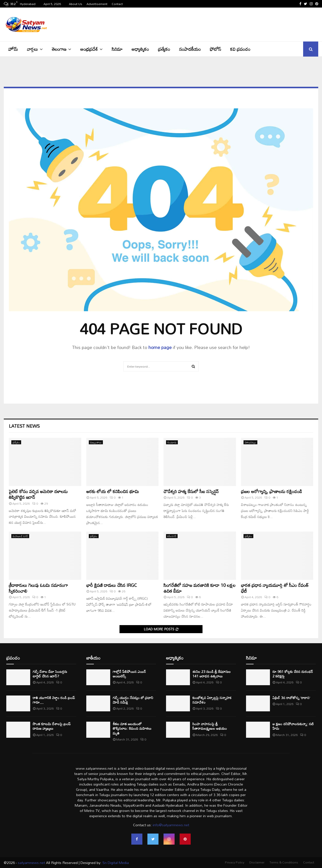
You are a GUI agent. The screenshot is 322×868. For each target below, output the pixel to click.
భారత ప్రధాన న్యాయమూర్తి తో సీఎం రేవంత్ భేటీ (275, 588)
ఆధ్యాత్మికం (140, 49)
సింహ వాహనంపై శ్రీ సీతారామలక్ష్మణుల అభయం (210, 726)
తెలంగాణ (59, 49)
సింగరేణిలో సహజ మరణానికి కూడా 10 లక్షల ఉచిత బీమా (199, 588)
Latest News (24, 426)
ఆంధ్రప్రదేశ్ (89, 49)
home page (160, 347)
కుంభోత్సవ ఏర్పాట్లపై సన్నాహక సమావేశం (212, 700)
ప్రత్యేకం (164, 49)
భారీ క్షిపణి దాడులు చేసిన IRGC (112, 585)
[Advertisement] (227, 24)
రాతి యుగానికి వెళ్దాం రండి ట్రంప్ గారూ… (54, 700)
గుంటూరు (172, 442)
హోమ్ (13, 49)
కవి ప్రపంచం (240, 49)
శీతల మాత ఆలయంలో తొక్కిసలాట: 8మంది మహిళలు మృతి (132, 728)
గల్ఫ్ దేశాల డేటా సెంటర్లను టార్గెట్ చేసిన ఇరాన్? (50, 674)
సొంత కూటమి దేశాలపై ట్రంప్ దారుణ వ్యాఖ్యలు (52, 726)
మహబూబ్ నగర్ (20, 536)
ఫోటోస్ (215, 49)
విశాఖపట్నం (250, 442)
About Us (76, 4)
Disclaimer (257, 862)
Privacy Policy (235, 862)
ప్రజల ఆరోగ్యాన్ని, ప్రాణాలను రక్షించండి (271, 491)
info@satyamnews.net (171, 825)
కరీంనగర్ (172, 536)
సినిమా (117, 49)
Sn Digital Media (115, 863)
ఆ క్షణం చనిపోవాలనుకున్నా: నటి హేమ (293, 726)
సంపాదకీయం (190, 49)
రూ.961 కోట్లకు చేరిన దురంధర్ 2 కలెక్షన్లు (293, 674)
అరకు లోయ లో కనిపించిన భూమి (113, 491)
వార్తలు (32, 49)
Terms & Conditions (284, 862)
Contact (117, 4)
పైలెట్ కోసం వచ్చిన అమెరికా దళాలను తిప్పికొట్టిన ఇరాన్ (38, 494)
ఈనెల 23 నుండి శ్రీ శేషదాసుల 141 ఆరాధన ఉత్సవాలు (212, 674)
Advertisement (97, 4)
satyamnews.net (31, 863)
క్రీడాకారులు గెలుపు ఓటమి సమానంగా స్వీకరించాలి (38, 588)
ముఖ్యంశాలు (96, 442)
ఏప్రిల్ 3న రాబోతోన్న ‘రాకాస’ (291, 698)
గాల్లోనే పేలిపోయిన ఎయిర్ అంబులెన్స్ (129, 674)
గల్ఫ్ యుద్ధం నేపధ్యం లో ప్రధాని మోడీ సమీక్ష (133, 700)
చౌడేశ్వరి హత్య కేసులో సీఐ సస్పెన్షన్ (191, 491)
